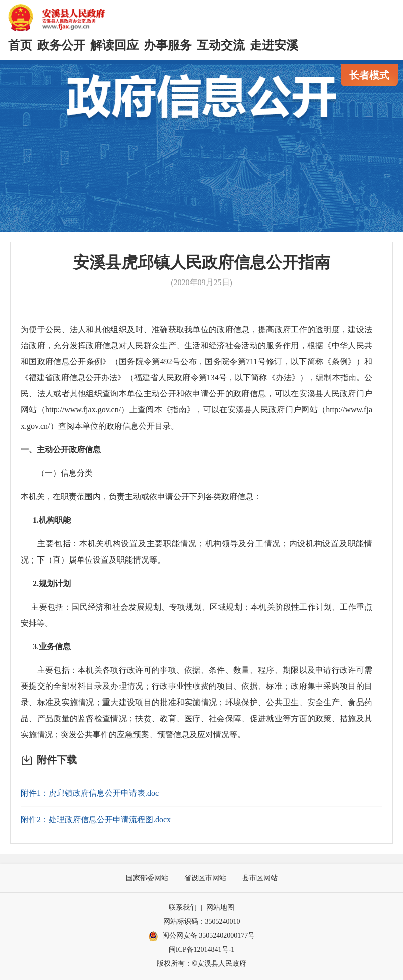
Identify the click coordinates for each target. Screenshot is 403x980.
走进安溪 (274, 45)
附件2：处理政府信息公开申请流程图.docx (96, 820)
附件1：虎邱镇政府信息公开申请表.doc (90, 793)
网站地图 (220, 907)
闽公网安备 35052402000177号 (202, 936)
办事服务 (168, 45)
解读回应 (114, 45)
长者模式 (369, 75)
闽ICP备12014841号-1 (201, 950)
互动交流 (221, 45)
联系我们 (183, 907)
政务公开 (61, 45)
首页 (20, 45)
